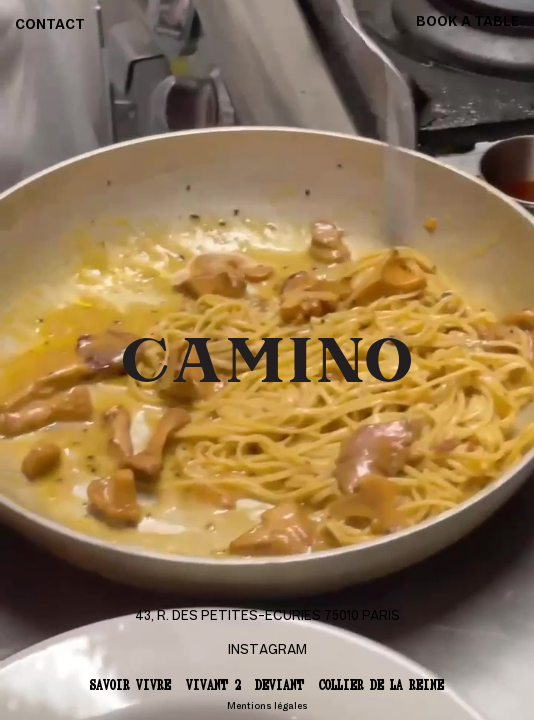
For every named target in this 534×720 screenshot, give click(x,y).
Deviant (279, 684)
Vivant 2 (213, 684)
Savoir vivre (130, 684)
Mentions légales (267, 706)
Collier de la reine (381, 684)
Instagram (267, 650)
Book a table (467, 22)
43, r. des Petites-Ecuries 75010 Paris (267, 616)
